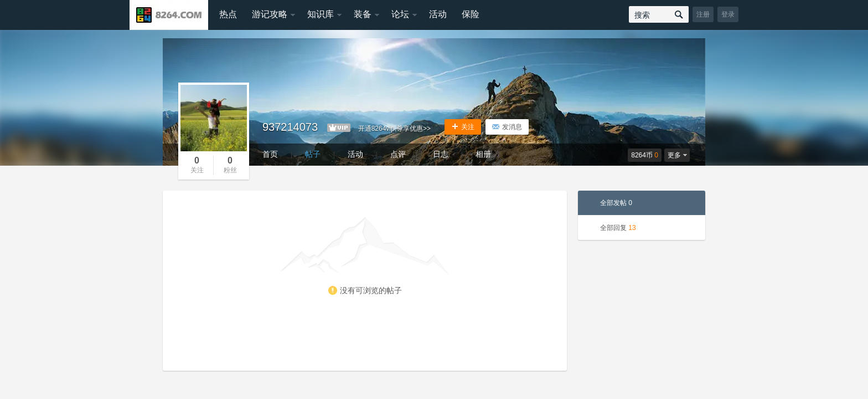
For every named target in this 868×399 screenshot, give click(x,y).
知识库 (321, 14)
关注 (463, 127)
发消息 (507, 127)
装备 (363, 14)
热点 (228, 14)
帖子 (313, 154)
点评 (398, 154)
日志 (441, 154)
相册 (483, 154)
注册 (703, 14)
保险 (471, 14)
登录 (728, 14)
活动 (438, 14)
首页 (270, 154)
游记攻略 (270, 14)
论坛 (400, 14)
